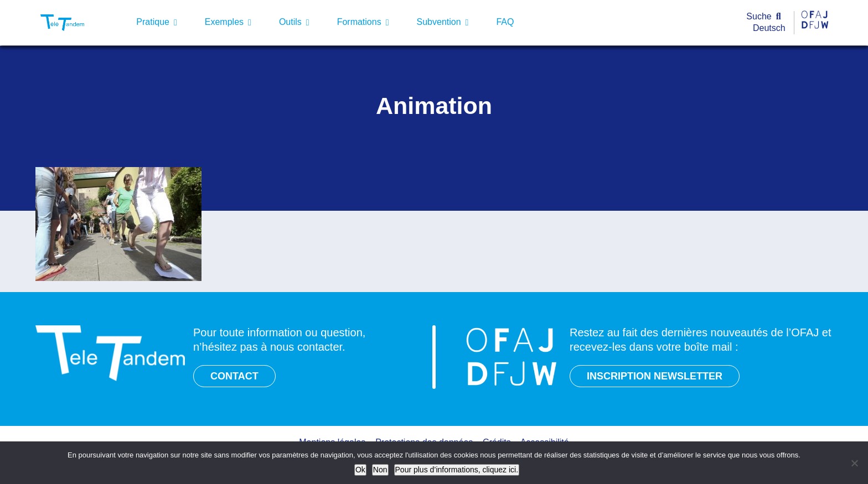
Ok (360, 470)
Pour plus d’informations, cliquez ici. (457, 470)
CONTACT (234, 376)
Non (380, 470)
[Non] (854, 463)
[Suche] (766, 17)
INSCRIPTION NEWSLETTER (655, 376)
